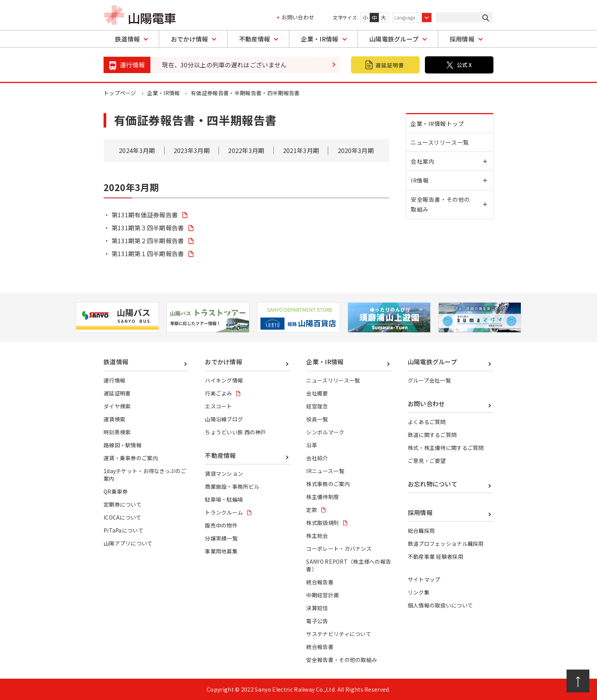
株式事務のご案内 (328, 484)
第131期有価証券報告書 (145, 215)
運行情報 (114, 380)
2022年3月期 (246, 150)
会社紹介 (317, 458)
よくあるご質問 (427, 422)
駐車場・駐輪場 (224, 499)
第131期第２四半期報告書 (148, 241)
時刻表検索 (117, 432)
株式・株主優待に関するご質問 (446, 448)
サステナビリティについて (339, 634)
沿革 (312, 445)
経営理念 (317, 406)
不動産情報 (255, 39)
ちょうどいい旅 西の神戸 (235, 432)
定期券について (123, 504)
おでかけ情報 (190, 39)
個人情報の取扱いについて (441, 605)
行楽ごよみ (219, 393)
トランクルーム (224, 512)
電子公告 (317, 621)
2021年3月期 (301, 150)
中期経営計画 (322, 595)
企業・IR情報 (319, 39)
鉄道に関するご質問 (432, 435)
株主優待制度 (322, 497)
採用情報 (462, 39)
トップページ (120, 93)
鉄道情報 (127, 39)
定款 (312, 510)
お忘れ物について (433, 484)
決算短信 (317, 608)
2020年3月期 (356, 150)
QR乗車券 (116, 491)
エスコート (219, 406)
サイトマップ (424, 579)
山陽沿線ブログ (224, 419)
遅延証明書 (117, 393)
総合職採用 (421, 531)
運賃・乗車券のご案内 (131, 458)
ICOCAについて (123, 517)
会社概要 (317, 393)
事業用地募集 (221, 551)
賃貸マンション (224, 474)
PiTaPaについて (124, 530)
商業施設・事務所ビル (232, 486)
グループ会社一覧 (429, 380)
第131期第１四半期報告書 (148, 254)
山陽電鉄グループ (394, 39)
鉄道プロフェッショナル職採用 (446, 544)
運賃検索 (114, 419)
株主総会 (317, 536)
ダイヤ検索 (117, 406)
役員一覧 (317, 419)
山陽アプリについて (128, 543)
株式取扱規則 (322, 523)
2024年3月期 (137, 150)
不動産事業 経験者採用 (436, 556)
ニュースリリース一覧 (441, 145)
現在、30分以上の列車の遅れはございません (224, 65)
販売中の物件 (221, 525)
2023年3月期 (192, 150)
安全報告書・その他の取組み (342, 660)
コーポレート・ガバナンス (339, 549)
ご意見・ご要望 (427, 461)
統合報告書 (320, 582)
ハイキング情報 (224, 380)
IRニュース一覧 (325, 471)
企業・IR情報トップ (438, 124)
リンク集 (419, 592)
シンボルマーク (325, 432)
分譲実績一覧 (221, 538)
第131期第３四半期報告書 (148, 228)
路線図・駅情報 (123, 445)
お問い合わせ (298, 17)
